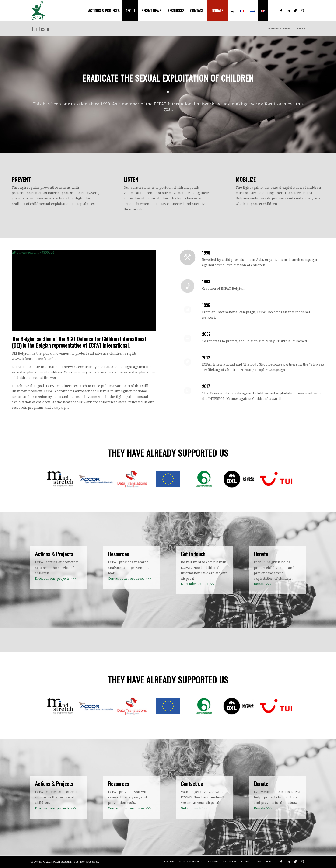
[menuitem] (104, 11)
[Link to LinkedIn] (288, 10)
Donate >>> (263, 584)
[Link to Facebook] (281, 10)
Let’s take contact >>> (198, 584)
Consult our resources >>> (129, 579)
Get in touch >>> (194, 808)
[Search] (233, 11)
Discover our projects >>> (56, 579)
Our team (40, 28)
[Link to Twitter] (295, 10)
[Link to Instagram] (302, 10)
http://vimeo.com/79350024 (33, 252)
